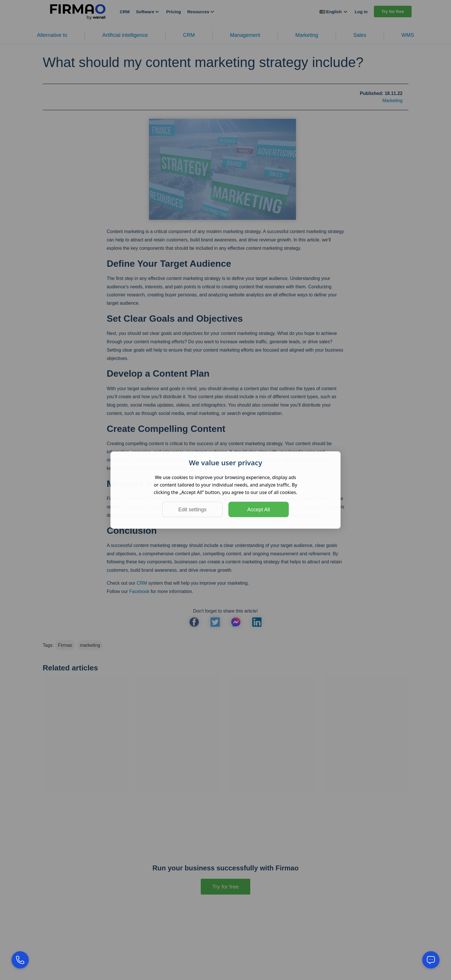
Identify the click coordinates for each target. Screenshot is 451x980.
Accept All (258, 510)
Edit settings (192, 510)
